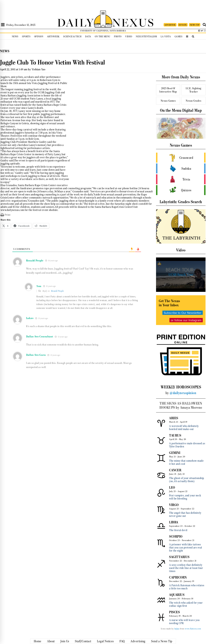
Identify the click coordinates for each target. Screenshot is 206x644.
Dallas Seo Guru (36, 355)
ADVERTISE (170, 25)
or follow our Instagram (186, 320)
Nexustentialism (146, 37)
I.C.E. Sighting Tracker (194, 90)
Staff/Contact (83, 641)
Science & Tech (72, 37)
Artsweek (53, 37)
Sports (26, 37)
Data (88, 37)
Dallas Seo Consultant (40, 337)
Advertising (138, 641)
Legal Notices (105, 641)
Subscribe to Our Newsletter (183, 313)
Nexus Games (168, 101)
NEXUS (133, 22)
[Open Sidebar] (3, 25)
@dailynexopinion (183, 393)
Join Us (65, 641)
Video (129, 37)
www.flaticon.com (193, 629)
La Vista (166, 37)
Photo (118, 37)
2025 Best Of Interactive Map (168, 90)
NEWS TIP (195, 25)
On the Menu (103, 37)
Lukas (30, 318)
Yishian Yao (39, 69)
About (51, 641)
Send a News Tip (162, 641)
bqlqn (177, 629)
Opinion (39, 37)
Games (179, 37)
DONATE (183, 25)
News (15, 37)
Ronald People (58, 291)
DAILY (76, 22)
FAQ (122, 641)
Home (38, 641)
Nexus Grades (193, 101)
